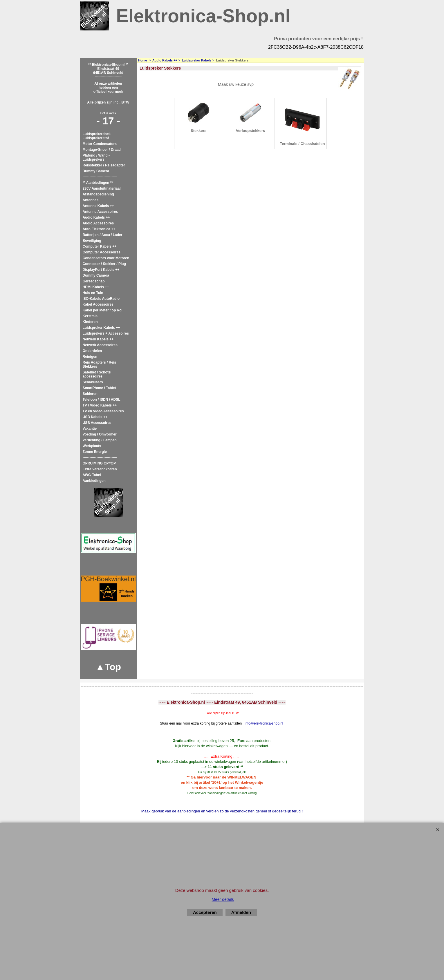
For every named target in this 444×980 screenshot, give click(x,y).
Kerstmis (90, 316)
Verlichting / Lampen (100, 440)
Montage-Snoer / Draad (102, 150)
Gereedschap (94, 281)
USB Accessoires (97, 423)
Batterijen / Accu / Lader (103, 235)
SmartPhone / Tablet (99, 388)
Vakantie (90, 429)
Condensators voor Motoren (106, 258)
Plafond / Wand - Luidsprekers (96, 157)
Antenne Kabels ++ (98, 206)
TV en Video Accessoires (103, 411)
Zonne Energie (95, 452)
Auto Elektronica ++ (99, 229)
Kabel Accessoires (98, 304)
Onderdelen (92, 351)
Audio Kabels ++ (96, 217)
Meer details (223, 899)
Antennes (91, 200)
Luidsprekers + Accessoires (106, 333)
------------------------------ (100, 177)
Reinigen (90, 357)
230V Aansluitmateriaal (102, 188)
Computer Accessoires (102, 252)
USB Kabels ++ (95, 417)
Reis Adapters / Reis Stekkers (100, 364)
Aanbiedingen (94, 481)
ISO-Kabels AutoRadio (101, 299)
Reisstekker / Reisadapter (104, 165)
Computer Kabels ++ (100, 246)
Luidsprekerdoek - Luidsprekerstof (98, 136)
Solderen (90, 394)
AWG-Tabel (92, 475)
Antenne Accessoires (100, 212)
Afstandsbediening (98, 194)
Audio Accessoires (98, 223)
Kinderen (90, 322)
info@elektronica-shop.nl (264, 723)
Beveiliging (92, 241)
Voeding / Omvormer (100, 434)
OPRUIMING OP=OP (99, 463)
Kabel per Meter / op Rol (103, 310)
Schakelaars (93, 382)
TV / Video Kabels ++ (100, 405)
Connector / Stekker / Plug (104, 264)
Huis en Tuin (93, 293)
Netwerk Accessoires (100, 345)
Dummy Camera (96, 171)
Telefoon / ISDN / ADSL (102, 400)
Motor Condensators (100, 144)
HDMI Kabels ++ (96, 287)
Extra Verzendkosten (100, 469)
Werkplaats (92, 446)
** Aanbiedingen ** (98, 183)
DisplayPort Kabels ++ (101, 270)
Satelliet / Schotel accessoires (97, 374)
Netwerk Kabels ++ (98, 339)
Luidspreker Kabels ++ (101, 328)
